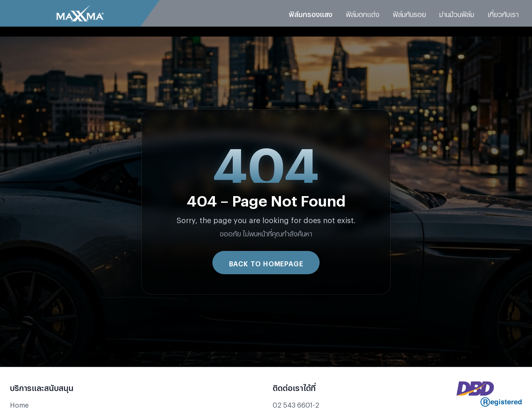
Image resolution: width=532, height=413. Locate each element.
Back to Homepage (266, 262)
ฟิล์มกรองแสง (311, 13)
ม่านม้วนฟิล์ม (457, 13)
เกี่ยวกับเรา (503, 13)
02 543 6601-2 (296, 404)
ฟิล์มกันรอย (409, 13)
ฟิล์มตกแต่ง (363, 13)
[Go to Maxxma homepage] (80, 13)
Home (19, 404)
